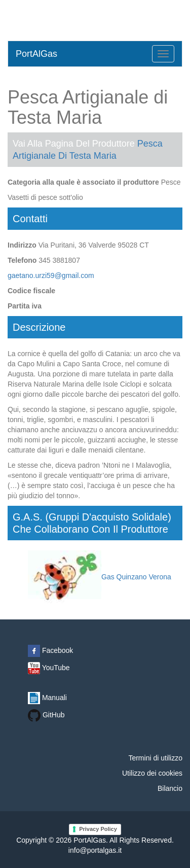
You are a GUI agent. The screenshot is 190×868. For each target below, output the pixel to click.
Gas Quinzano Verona (100, 577)
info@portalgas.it (95, 850)
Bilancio (170, 788)
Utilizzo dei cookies (152, 773)
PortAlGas (36, 54)
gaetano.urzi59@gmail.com (51, 275)
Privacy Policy (98, 829)
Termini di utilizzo (155, 758)
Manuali (47, 698)
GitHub (46, 715)
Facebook (50, 650)
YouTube (49, 668)
